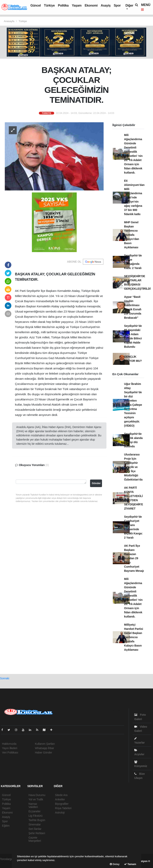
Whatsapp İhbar (44, 748)
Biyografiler (62, 804)
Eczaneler (35, 811)
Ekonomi (91, 5)
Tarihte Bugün (37, 820)
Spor (117, 5)
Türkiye (49, 5)
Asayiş (106, 5)
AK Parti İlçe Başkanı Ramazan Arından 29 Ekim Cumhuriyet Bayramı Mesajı (134, 558)
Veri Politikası (10, 752)
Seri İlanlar (35, 829)
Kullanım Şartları (45, 744)
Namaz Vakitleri (33, 805)
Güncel (36, 5)
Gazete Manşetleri (35, 839)
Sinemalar (35, 824)
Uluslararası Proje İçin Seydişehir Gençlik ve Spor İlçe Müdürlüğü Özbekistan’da (133, 467)
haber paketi (7, 863)
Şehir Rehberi (37, 833)
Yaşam (77, 5)
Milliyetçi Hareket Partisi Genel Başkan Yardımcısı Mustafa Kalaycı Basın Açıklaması (134, 637)
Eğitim (6, 826)
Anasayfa (9, 21)
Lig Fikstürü (35, 816)
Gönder (96, 483)
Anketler (60, 799)
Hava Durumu (37, 795)
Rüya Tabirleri (63, 808)
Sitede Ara (61, 795)
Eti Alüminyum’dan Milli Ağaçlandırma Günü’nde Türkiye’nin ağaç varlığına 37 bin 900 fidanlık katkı (134, 197)
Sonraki (5, 678)
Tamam (130, 864)
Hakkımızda (9, 744)
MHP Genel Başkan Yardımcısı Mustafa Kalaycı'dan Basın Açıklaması (132, 235)
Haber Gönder (43, 752)
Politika (63, 5)
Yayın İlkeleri (10, 748)
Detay (115, 864)
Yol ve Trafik (36, 799)
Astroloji (60, 813)
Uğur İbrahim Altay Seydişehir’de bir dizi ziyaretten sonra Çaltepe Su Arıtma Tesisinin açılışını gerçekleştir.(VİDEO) (133, 405)
